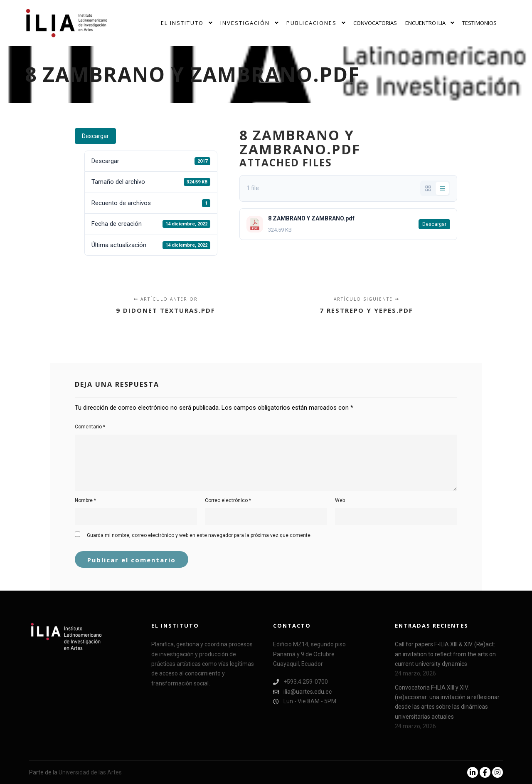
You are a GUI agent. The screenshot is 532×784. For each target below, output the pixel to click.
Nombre (85, 500)
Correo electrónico (228, 500)
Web (340, 500)
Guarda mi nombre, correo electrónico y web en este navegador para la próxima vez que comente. (199, 535)
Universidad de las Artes (90, 772)
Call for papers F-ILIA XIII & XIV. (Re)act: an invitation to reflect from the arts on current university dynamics (445, 654)
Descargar (95, 136)
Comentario (90, 427)
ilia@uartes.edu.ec (302, 692)
